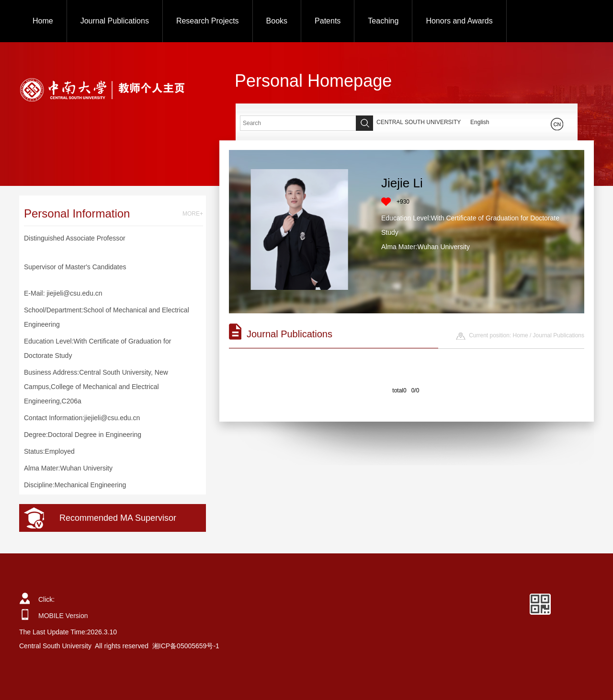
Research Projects (208, 21)
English (480, 122)
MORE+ (193, 214)
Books (277, 21)
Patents (328, 21)
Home (43, 21)
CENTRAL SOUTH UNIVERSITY (419, 122)
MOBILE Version (63, 616)
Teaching (383, 21)
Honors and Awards (459, 21)
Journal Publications (115, 21)
